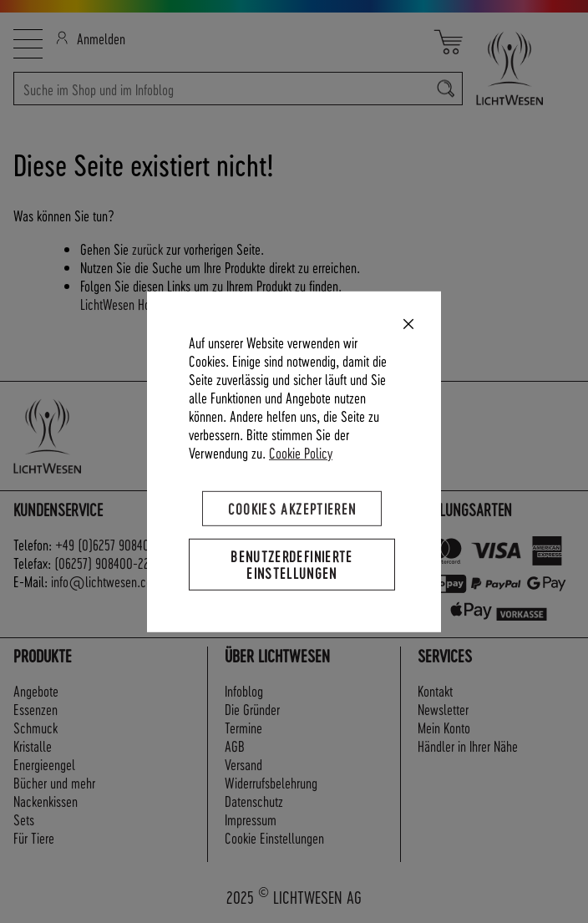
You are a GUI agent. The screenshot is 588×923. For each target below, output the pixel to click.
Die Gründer (252, 709)
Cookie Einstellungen (274, 837)
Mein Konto (444, 727)
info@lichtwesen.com (106, 581)
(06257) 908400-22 (102, 563)
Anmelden (91, 38)
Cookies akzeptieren (292, 507)
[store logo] (519, 68)
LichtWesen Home (123, 304)
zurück (147, 248)
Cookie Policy (301, 451)
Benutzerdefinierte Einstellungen (291, 563)
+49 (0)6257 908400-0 (112, 544)
